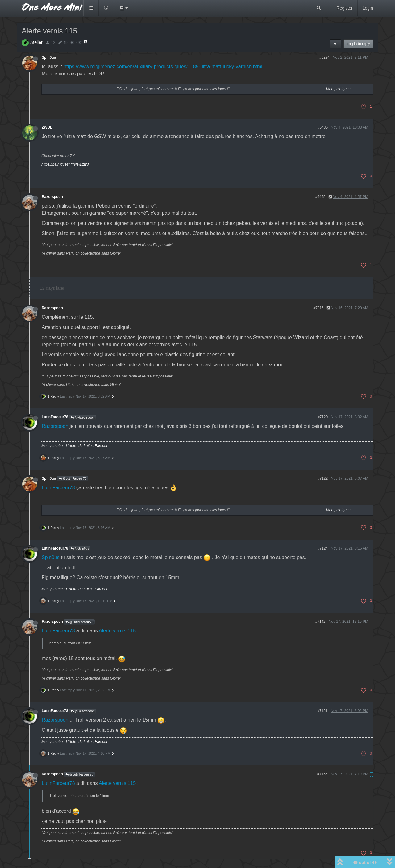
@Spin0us (80, 548)
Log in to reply (358, 44)
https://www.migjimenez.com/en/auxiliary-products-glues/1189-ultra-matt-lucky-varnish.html (163, 67)
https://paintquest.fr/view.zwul (65, 164)
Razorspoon (52, 197)
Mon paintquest (339, 89)
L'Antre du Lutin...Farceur (87, 446)
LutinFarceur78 (55, 417)
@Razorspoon (83, 417)
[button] (123, 8)
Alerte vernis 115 (117, 631)
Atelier (36, 42)
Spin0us (49, 57)
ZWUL (47, 127)
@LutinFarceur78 (73, 479)
